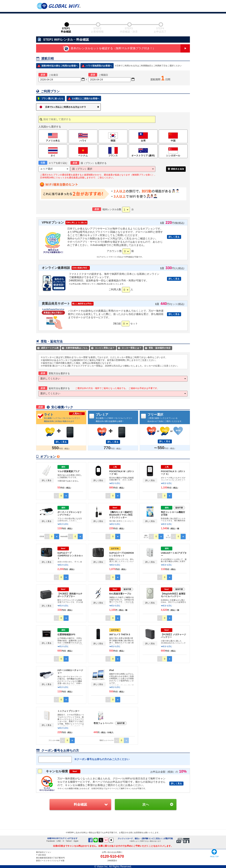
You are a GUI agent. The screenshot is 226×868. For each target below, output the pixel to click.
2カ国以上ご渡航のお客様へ (86, 99)
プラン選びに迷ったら (52, 99)
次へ (146, 804)
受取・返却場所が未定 (158, 348)
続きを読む (115, 483)
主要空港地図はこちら (75, 348)
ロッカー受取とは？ (130, 348)
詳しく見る (174, 237)
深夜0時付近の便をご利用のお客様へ (60, 66)
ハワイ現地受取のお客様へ (99, 66)
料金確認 (80, 804)
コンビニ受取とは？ (103, 348)
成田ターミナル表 (48, 348)
